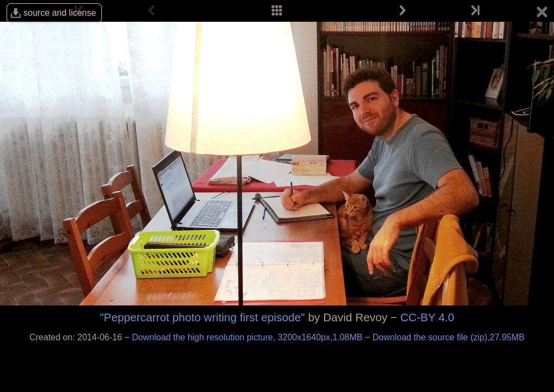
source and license (60, 13)
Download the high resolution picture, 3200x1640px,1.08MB (248, 337)
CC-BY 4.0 (427, 317)
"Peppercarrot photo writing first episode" (202, 317)
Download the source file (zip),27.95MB (449, 337)
